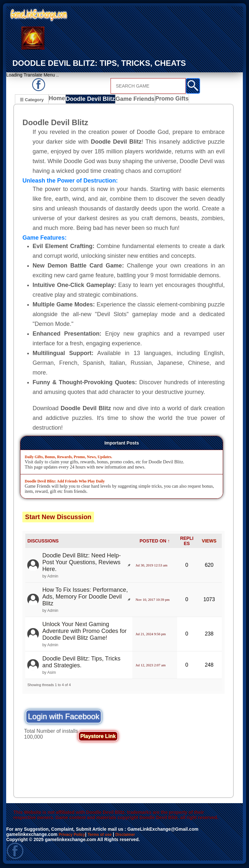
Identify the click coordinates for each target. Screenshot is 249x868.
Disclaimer (135, 835)
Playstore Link (98, 737)
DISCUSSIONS (43, 542)
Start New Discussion (58, 518)
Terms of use (106, 835)
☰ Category (32, 99)
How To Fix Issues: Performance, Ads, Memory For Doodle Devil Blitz (85, 598)
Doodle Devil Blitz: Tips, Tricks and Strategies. (81, 663)
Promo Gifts (168, 100)
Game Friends (132, 100)
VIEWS (209, 542)
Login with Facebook (64, 717)
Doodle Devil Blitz (91, 100)
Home (59, 100)
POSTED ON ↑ (154, 542)
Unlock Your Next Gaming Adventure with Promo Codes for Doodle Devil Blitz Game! (84, 632)
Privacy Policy (74, 835)
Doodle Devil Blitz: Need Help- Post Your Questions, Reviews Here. (81, 563)
